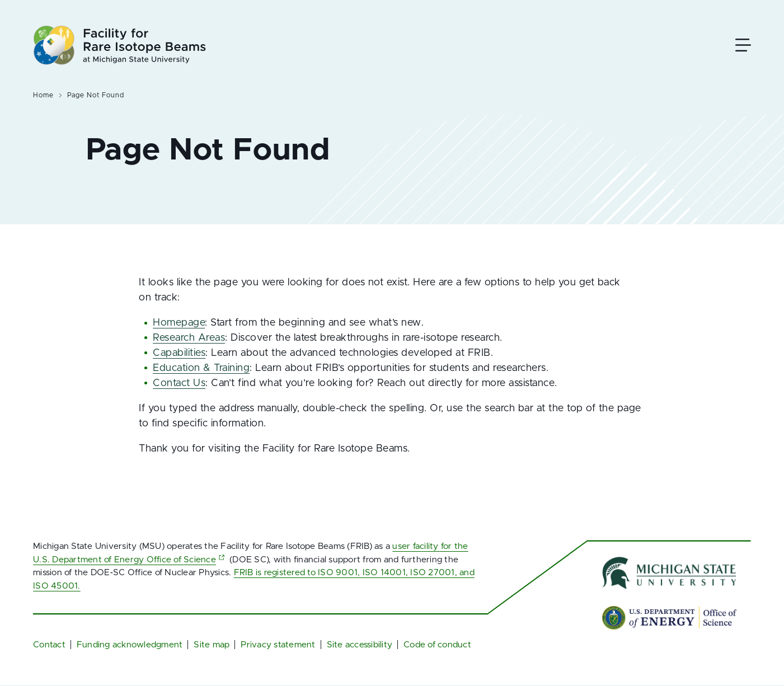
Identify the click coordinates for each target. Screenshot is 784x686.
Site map (212, 645)
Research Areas (189, 338)
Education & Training (201, 368)
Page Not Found (95, 95)
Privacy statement (278, 645)
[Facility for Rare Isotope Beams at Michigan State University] (119, 45)
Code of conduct (437, 645)
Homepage (179, 323)
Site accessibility (360, 645)
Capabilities (179, 353)
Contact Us (179, 383)
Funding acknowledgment (130, 645)
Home (43, 95)
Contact (49, 645)
